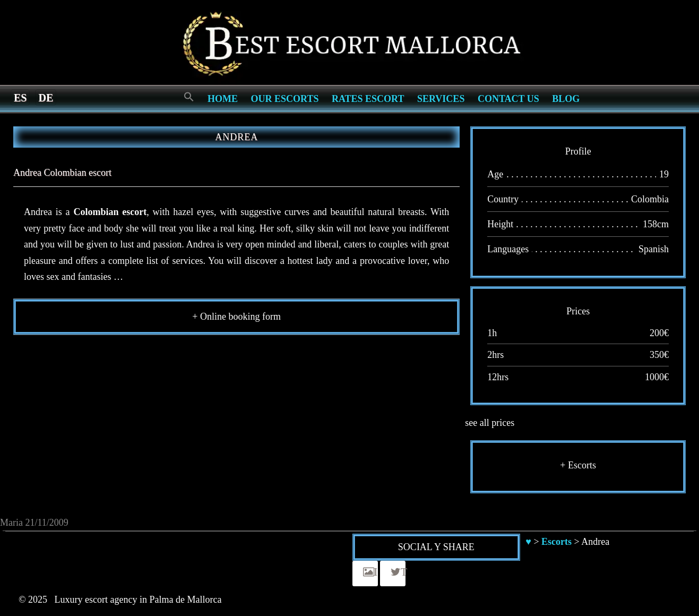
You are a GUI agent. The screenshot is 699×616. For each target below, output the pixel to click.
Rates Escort (368, 99)
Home (223, 99)
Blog (566, 99)
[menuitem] (20, 97)
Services (441, 99)
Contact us (508, 99)
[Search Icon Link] (189, 97)
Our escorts (285, 99)
